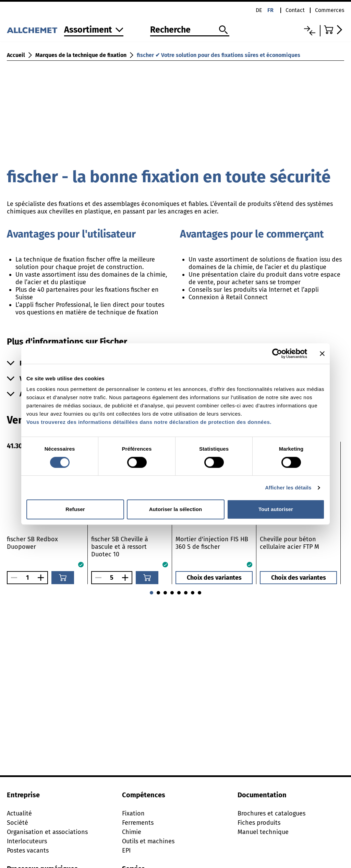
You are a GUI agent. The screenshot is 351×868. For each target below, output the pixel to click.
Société (17, 823)
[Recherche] (190, 30)
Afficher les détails (288, 488)
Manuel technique (263, 832)
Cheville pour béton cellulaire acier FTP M (289, 543)
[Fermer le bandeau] (322, 354)
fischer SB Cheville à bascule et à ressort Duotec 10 (120, 547)
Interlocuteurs (27, 841)
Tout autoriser (276, 509)
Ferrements (138, 823)
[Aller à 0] (172, 593)
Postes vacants (28, 850)
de (259, 10)
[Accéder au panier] (334, 30)
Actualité (19, 813)
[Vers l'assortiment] (94, 30)
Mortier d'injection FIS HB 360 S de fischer (212, 543)
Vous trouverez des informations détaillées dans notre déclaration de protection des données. (149, 422)
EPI (126, 850)
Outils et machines (148, 841)
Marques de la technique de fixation (81, 55)
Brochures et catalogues (271, 813)
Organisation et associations (47, 832)
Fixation (133, 813)
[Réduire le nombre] (12, 578)
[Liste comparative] (310, 31)
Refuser (75, 509)
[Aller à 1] (179, 593)
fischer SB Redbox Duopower (32, 543)
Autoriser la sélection (176, 509)
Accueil (16, 55)
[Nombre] (27, 578)
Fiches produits (259, 823)
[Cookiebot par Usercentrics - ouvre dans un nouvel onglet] (277, 354)
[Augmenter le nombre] (43, 578)
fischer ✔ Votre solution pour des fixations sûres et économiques (219, 55)
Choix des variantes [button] (214, 578)
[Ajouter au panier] (63, 578)
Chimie (132, 832)
